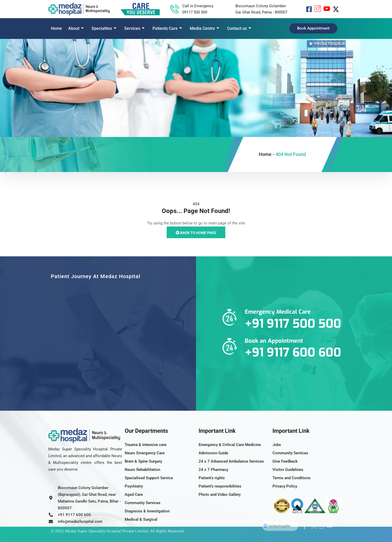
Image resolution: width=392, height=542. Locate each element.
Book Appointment (313, 28)
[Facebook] (309, 9)
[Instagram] (318, 9)
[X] (336, 9)
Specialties (104, 29)
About (76, 29)
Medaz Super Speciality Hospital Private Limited (107, 525)
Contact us (239, 29)
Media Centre (205, 29)
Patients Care (167, 29)
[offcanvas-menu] (340, 28)
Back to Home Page (196, 233)
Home (56, 28)
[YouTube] (327, 9)
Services (134, 29)
